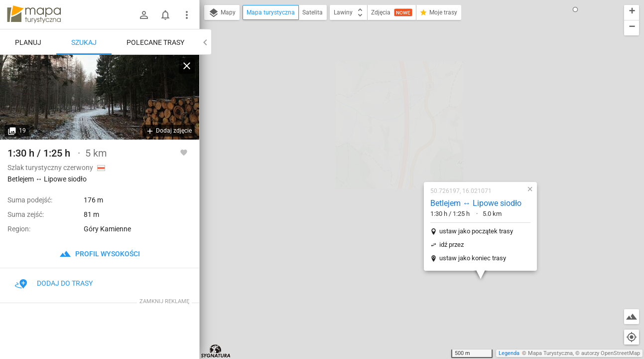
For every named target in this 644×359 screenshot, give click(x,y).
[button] (552, 61)
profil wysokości (100, 254)
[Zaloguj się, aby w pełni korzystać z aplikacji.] (184, 152)
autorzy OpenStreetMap (611, 353)
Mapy (222, 13)
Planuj (28, 42)
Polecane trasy (155, 42)
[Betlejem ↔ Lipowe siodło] (100, 97)
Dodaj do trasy (54, 283)
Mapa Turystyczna (550, 353)
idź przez (393, 140)
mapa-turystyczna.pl (34, 14)
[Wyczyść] (187, 66)
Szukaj (84, 42)
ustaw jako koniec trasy (414, 153)
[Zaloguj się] (144, 15)
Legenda (509, 353)
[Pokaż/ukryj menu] (187, 15)
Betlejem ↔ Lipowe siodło (418, 98)
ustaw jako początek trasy (418, 126)
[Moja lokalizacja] (632, 337)
